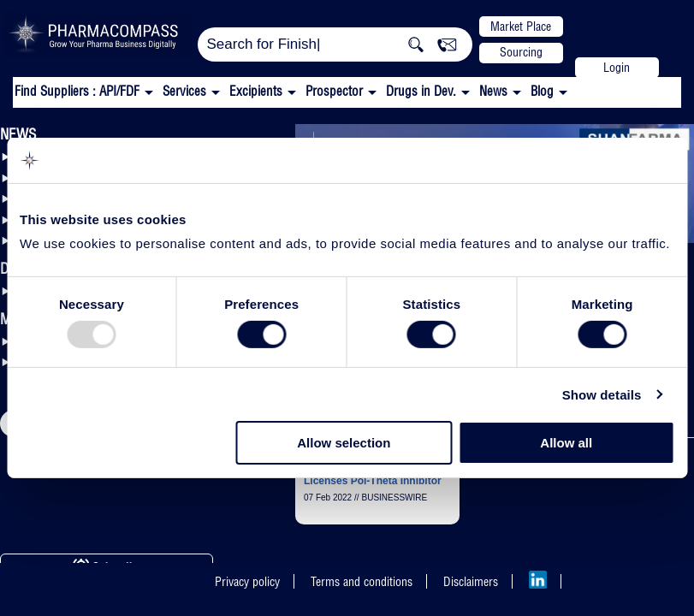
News (493, 91)
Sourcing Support (521, 54)
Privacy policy (247, 582)
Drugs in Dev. (421, 91)
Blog (542, 91)
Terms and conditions (362, 582)
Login (617, 68)
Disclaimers (471, 582)
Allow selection (344, 443)
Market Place (521, 27)
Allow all (566, 443)
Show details (602, 395)
